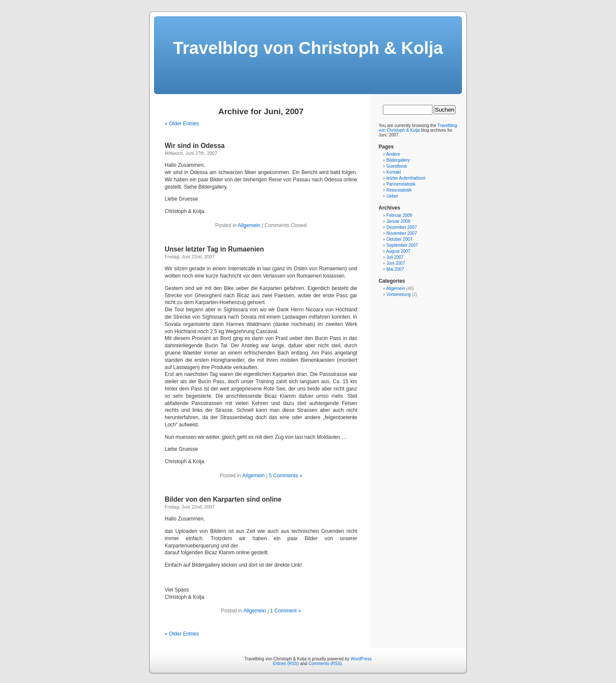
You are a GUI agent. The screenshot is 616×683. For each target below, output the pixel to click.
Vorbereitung (398, 294)
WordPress (361, 659)
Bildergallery (398, 160)
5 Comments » (286, 476)
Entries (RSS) (286, 664)
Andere (393, 154)
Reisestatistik (399, 190)
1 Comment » (286, 611)
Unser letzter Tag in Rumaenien (214, 249)
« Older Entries (182, 124)
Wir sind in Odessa (195, 146)
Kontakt (394, 172)
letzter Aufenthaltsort (406, 178)
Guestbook (397, 166)
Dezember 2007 (401, 227)
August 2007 (398, 251)
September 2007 (402, 245)
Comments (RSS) (325, 664)
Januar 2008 (398, 221)
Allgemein (249, 225)
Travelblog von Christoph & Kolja (308, 48)
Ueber (392, 196)
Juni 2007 (395, 263)
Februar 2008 (399, 215)
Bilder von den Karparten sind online (223, 499)
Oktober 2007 (399, 239)
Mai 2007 (395, 269)
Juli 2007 (395, 257)
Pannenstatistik (401, 184)
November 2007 (401, 233)
